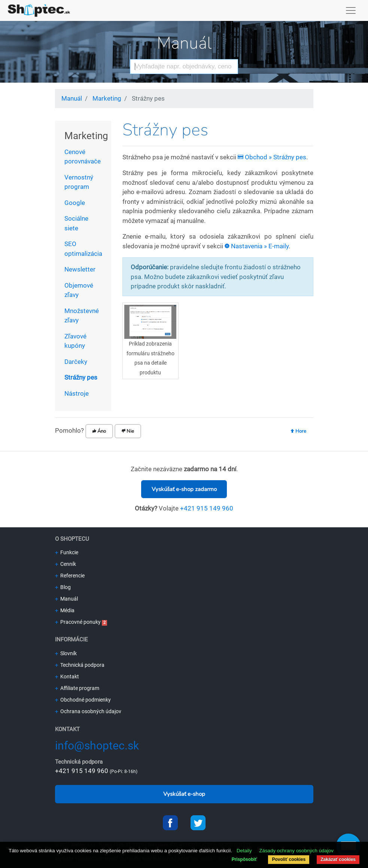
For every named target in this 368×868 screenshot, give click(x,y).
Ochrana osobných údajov (88, 711)
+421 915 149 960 (207, 508)
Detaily (244, 851)
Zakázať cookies (338, 859)
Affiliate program (77, 688)
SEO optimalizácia (83, 249)
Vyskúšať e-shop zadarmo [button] (184, 489)
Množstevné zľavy (82, 316)
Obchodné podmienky (83, 700)
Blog (63, 587)
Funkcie (67, 552)
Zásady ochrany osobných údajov (296, 851)
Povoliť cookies (289, 859)
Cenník (66, 564)
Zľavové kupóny (75, 341)
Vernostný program (79, 182)
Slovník (66, 653)
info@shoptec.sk (97, 746)
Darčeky (76, 362)
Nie (128, 431)
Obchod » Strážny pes (272, 157)
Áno (99, 431)
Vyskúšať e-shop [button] (184, 794)
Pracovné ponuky (78, 622)
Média (65, 610)
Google (75, 203)
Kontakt (67, 677)
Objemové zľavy (79, 290)
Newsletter (80, 269)
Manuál (184, 43)
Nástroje (77, 393)
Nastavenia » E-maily (257, 246)
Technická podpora (80, 665)
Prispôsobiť (244, 859)
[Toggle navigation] (351, 10)
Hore (298, 431)
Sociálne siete (76, 223)
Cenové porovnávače (83, 157)
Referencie (70, 576)
